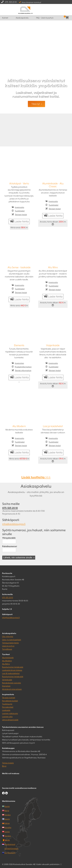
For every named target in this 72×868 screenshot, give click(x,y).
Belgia (7, 840)
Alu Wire (53, 267)
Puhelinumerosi (10, 546)
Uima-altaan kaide (10, 720)
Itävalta (8, 827)
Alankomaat (10, 844)
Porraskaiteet (8, 707)
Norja (7, 811)
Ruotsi (7, 806)
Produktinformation (23, 367)
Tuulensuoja (7, 704)
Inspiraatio (19, 207)
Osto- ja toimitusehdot (12, 640)
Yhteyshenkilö (9, 538)
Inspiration (19, 363)
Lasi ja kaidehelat (53, 426)
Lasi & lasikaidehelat (11, 673)
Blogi (4, 766)
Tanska (7, 815)
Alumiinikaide (8, 658)
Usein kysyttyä (8, 646)
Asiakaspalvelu (22, 18)
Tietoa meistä (8, 763)
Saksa (7, 823)
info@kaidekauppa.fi (14, 524)
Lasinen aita (7, 717)
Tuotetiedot (20, 211)
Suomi (7, 819)
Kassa (64, 18)
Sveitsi (7, 832)
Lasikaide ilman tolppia (12, 670)
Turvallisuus (7, 649)
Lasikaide (6, 710)
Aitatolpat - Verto (19, 183)
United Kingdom (11, 849)
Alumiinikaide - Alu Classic (53, 185)
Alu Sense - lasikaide (19, 267)
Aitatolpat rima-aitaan (12, 689)
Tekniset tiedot (21, 215)
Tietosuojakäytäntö (10, 643)
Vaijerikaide (53, 345)
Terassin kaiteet (9, 698)
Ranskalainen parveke (11, 683)
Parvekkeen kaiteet (10, 701)
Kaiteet (5, 18)
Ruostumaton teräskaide (13, 667)
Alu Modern (19, 426)
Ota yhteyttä (8, 636)
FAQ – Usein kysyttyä (45, 18)
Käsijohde (6, 686)
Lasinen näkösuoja (10, 713)
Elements (19, 345)
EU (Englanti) (10, 853)
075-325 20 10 (11, 2)
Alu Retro (6, 664)
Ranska (8, 836)
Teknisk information (23, 370)
